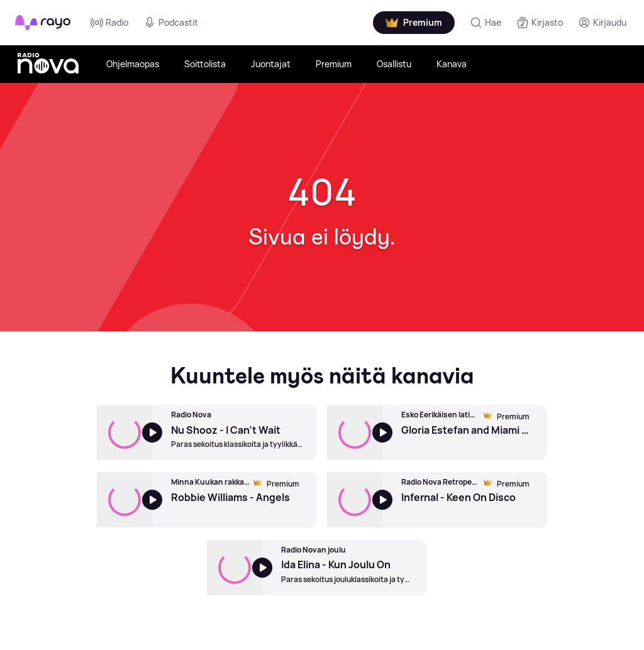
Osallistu (394, 64)
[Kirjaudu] (602, 23)
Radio (109, 23)
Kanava (452, 64)
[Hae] (486, 23)
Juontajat (271, 64)
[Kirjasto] (540, 23)
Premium (334, 64)
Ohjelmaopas (133, 64)
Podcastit (171, 23)
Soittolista (205, 64)
